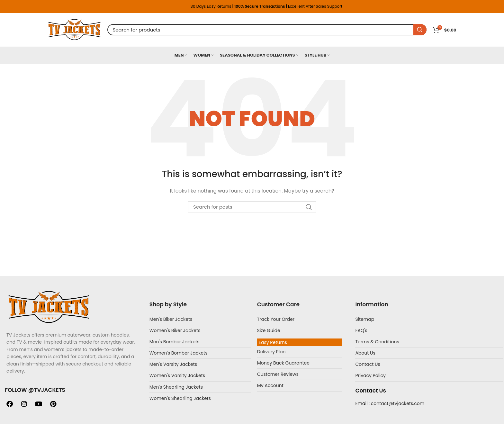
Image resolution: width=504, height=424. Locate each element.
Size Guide (269, 330)
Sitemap (365, 319)
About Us (365, 353)
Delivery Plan (271, 352)
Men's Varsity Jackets (173, 364)
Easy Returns (273, 342)
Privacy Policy (370, 375)
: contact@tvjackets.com (396, 403)
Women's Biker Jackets (175, 330)
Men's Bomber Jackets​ (175, 342)
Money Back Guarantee (283, 363)
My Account (270, 385)
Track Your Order (276, 319)
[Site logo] (74, 29)
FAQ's (361, 330)
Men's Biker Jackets (171, 319)
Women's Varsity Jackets (177, 375)
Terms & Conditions (377, 342)
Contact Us (368, 364)
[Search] (267, 30)
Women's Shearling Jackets (180, 398)
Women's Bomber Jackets (179, 353)
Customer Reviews (278, 374)
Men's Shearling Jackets (176, 387)
